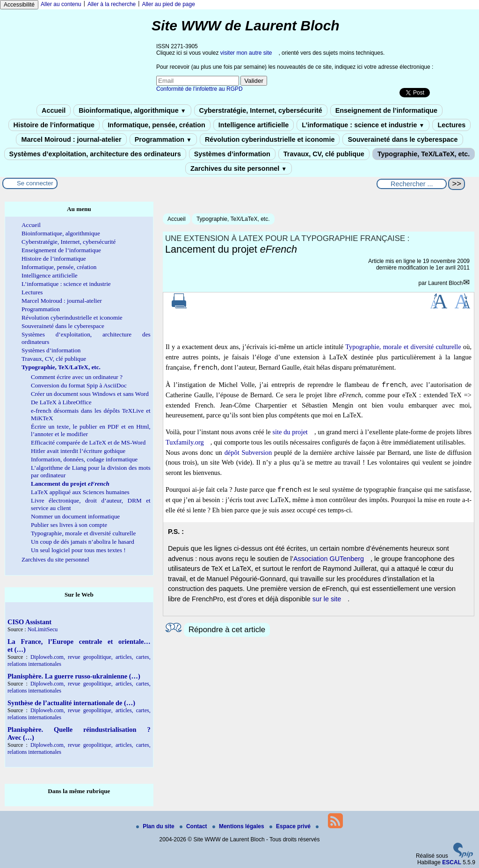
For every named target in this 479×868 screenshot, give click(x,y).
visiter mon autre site (246, 53)
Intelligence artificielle (254, 125)
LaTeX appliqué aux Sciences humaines (80, 492)
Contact (194, 826)
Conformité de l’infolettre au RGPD (200, 89)
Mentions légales (239, 826)
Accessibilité (19, 5)
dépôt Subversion (248, 452)
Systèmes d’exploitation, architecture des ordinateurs (95, 154)
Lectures (451, 125)
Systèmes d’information (232, 154)
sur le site (327, 599)
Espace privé (291, 826)
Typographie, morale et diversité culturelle (403, 347)
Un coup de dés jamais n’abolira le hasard (83, 542)
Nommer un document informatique (75, 516)
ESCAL (452, 862)
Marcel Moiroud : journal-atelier (71, 139)
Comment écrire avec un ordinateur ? (77, 377)
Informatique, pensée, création (156, 125)
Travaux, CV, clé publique (324, 154)
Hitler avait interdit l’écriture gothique (78, 451)
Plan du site (156, 826)
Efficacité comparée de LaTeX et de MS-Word (88, 442)
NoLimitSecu (43, 629)
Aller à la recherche (112, 4)
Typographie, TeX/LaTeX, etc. (424, 154)
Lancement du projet (70, 484)
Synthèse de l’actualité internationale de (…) (71, 703)
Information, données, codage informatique (84, 459)
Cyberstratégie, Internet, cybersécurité (261, 110)
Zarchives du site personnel (239, 168)
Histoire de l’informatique (54, 125)
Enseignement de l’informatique (386, 110)
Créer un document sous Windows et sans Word (90, 394)
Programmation (163, 139)
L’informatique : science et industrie (363, 125)
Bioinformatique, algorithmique (132, 110)
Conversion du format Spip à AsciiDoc (79, 385)
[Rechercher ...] (412, 184)
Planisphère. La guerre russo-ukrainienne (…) (74, 676)
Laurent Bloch (445, 283)
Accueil (54, 110)
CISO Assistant (29, 622)
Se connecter (35, 183)
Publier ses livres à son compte (69, 525)
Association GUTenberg (329, 559)
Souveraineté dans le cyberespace (403, 139)
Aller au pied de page (168, 4)
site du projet (290, 432)
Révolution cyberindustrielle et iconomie (270, 139)
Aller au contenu (61, 4)
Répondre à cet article (227, 630)
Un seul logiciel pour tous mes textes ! (78, 550)
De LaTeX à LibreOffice (61, 402)
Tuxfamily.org (185, 442)
